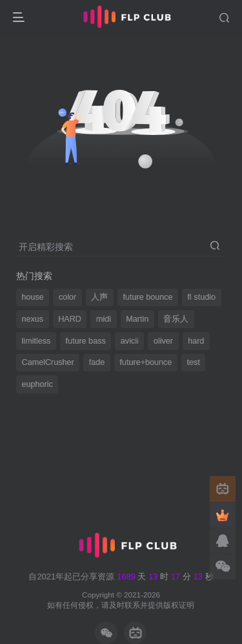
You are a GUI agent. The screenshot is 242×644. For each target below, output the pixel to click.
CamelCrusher (48, 362)
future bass (85, 341)
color (67, 297)
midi (104, 319)
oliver (163, 341)
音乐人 (176, 319)
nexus (33, 319)
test (193, 362)
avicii (130, 341)
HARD (70, 319)
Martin (137, 319)
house (33, 297)
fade (97, 362)
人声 (99, 297)
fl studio (202, 297)
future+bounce (146, 362)
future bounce (147, 297)
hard (196, 341)
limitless (36, 341)
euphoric (37, 384)
